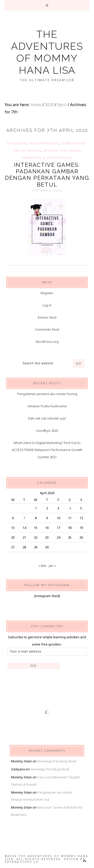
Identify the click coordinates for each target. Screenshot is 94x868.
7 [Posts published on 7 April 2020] (24, 518)
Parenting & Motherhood (47, 158)
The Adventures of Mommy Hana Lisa (47, 52)
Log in (47, 305)
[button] (47, 5)
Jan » (52, 566)
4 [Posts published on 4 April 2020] (70, 508)
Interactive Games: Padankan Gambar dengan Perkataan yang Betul (47, 175)
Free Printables (44, 143)
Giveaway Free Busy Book (57, 761)
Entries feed (47, 317)
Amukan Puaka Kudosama (47, 406)
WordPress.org (47, 342)
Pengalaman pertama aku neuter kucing (47, 394)
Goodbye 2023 (47, 431)
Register (47, 293)
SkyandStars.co (22, 862)
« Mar (42, 566)
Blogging (17, 143)
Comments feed (47, 329)
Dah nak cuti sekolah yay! (47, 418)
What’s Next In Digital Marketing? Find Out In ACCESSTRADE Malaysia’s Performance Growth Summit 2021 (47, 450)
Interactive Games (62, 150)
